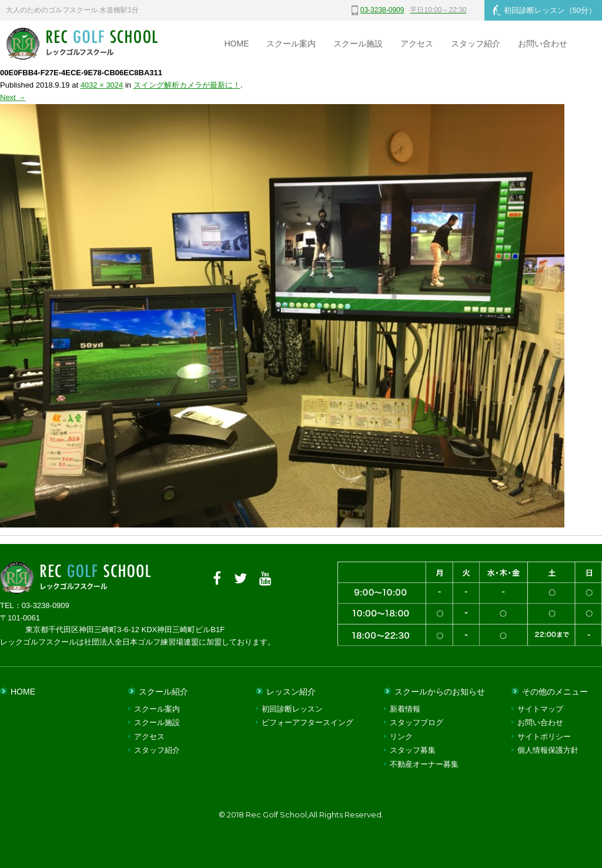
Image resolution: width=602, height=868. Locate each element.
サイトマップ (540, 709)
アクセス (417, 44)
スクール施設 (358, 44)
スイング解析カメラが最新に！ (187, 85)
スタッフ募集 (413, 750)
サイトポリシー (544, 737)
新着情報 (405, 709)
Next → (13, 97)
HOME (236, 44)
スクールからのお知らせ (440, 692)
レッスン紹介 (291, 692)
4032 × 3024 (102, 85)
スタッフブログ (417, 722)
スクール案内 (291, 44)
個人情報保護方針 (548, 750)
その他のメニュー (555, 692)
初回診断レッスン (545, 10)
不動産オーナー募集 (424, 764)
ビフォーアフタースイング (307, 722)
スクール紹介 (163, 692)
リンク (401, 737)
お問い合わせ (543, 44)
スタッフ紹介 (476, 44)
